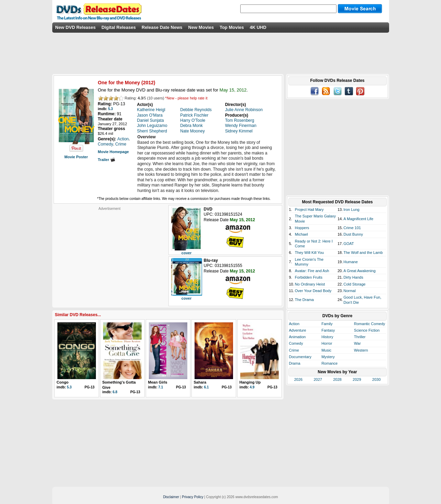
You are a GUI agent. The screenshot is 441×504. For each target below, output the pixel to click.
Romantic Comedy (370, 324)
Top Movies (232, 27)
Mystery (328, 357)
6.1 (207, 387)
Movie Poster (76, 157)
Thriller (360, 337)
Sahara (200, 382)
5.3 (111, 109)
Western (361, 350)
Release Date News (162, 27)
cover (186, 253)
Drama (295, 363)
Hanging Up (250, 382)
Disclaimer (171, 497)
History (327, 337)
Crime (294, 350)
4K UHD (258, 27)
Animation (297, 337)
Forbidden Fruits (309, 277)
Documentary (300, 357)
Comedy (296, 343)
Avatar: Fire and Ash (312, 271)
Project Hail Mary (309, 210)
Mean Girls (158, 382)
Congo (63, 382)
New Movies (201, 27)
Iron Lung (351, 210)
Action (294, 324)
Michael (301, 234)
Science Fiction (367, 330)
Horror (327, 343)
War (357, 343)
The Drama (304, 300)
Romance (329, 363)
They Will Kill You (309, 253)
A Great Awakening (359, 271)
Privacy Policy (192, 497)
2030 (376, 379)
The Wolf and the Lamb (363, 253)
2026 (298, 379)
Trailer (107, 160)
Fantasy (328, 330)
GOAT (349, 244)
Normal (349, 291)
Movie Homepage (113, 152)
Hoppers (302, 228)
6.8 (115, 392)
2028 (337, 379)
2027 (318, 379)
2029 (357, 379)
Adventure (298, 330)
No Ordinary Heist (310, 284)
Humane (351, 262)
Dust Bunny (353, 234)
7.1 (161, 387)
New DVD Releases (76, 27)
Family (327, 324)
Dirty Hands (353, 277)
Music (326, 350)
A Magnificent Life (358, 219)
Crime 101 (352, 228)
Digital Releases (119, 27)
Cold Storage (354, 284)
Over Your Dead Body (313, 291)
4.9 (252, 387)
